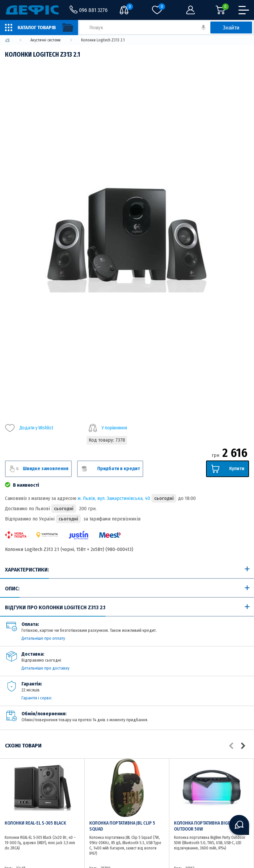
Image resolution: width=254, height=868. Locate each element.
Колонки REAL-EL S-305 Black (35, 823)
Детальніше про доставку (45, 668)
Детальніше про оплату (43, 638)
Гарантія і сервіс (37, 698)
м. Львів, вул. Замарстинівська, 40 (114, 498)
